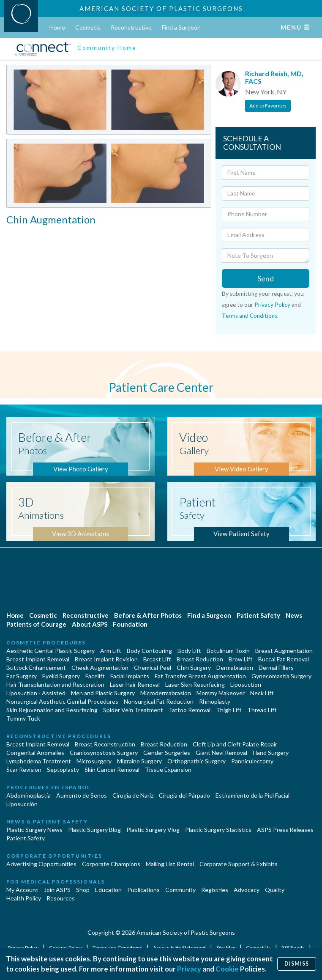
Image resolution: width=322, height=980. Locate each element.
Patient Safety (258, 615)
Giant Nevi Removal (221, 753)
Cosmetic (88, 27)
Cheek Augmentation (100, 668)
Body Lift (189, 651)
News (294, 615)
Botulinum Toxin (228, 651)
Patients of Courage (36, 624)
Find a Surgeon (181, 27)
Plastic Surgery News (34, 830)
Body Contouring (149, 651)
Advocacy (247, 890)
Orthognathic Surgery (196, 761)
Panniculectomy (252, 761)
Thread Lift (262, 710)
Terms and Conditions (250, 316)
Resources (61, 898)
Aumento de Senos (82, 795)
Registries (215, 890)
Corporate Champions (111, 864)
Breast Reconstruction (105, 744)
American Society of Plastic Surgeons (161, 8)
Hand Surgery (271, 753)
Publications (143, 890)
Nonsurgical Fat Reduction (159, 701)
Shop (83, 890)
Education (108, 890)
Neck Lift (262, 693)
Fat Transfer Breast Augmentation (200, 676)
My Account (22, 890)
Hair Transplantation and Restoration (55, 684)
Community (180, 890)
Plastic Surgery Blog (94, 830)
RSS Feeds (293, 948)
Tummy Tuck (23, 718)
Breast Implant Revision (106, 659)
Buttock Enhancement (36, 668)
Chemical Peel (153, 668)
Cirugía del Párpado (184, 795)
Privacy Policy (272, 305)
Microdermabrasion (166, 693)
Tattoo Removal (190, 710)
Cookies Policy (66, 948)
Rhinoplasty (215, 701)
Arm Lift (111, 651)
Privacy (189, 969)
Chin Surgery (194, 668)
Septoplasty (63, 769)
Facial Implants (130, 676)
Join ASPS (57, 890)
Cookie (227, 969)
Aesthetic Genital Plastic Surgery (50, 651)
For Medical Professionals (56, 882)
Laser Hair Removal (135, 684)
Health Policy (24, 898)
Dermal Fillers (276, 668)
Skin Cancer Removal (112, 769)
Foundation (130, 624)
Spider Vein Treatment (133, 710)
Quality (275, 890)
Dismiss (297, 964)
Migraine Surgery (139, 761)
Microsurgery (94, 761)
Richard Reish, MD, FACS (274, 77)
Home (57, 27)
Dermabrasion (235, 668)
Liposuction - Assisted (36, 693)
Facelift (95, 676)
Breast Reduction (200, 659)
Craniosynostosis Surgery (104, 753)
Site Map (226, 948)
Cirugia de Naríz (133, 795)
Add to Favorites (268, 106)
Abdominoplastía (29, 795)
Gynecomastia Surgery (281, 676)
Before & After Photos (148, 615)
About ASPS (90, 624)
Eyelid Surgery (61, 676)
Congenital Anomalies (35, 753)
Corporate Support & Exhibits (239, 864)
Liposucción (22, 804)
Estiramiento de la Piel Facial (252, 795)
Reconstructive (131, 27)
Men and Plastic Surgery (103, 693)
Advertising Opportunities (41, 864)
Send (266, 278)
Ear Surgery (22, 676)
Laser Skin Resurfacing (195, 684)
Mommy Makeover (221, 693)
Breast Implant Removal (38, 659)
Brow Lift (241, 659)
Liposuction (246, 684)
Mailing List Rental (170, 864)
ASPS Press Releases (285, 830)
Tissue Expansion (168, 769)
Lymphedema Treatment (39, 761)
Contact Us (259, 948)
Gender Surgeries (167, 753)
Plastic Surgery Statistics (218, 830)
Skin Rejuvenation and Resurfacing (52, 710)
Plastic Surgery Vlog (153, 830)
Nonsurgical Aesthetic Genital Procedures (62, 701)
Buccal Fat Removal (284, 659)
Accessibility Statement (180, 948)
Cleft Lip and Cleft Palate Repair (235, 744)
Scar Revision (24, 769)
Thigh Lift (229, 710)
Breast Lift (157, 659)
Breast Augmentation (284, 651)
